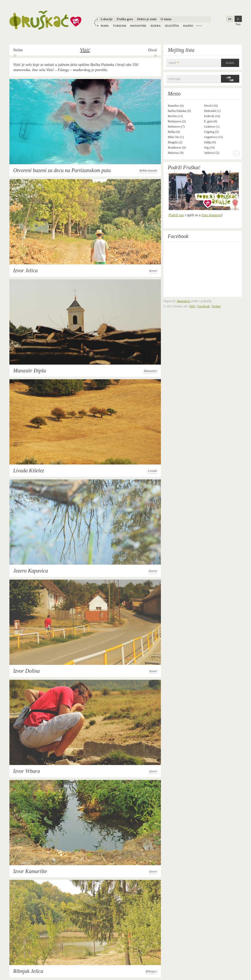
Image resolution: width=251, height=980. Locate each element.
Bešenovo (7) (176, 127)
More (236, 154)
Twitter (216, 306)
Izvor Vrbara (27, 771)
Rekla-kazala (148, 170)
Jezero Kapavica (31, 571)
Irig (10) (209, 148)
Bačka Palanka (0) (179, 111)
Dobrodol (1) (212, 111)
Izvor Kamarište (30, 871)
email (174, 63)
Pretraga (175, 79)
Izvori (153, 271)
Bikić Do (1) (176, 137)
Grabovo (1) (212, 127)
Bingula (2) (175, 142)
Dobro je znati (147, 19)
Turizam (119, 26)
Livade (152, 471)
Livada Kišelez (29, 471)
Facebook (178, 236)
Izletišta (172, 26)
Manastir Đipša (30, 371)
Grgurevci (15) (214, 137)
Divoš (152, 50)
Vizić (85, 50)
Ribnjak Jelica (28, 971)
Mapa (105, 26)
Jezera (156, 26)
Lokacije (107, 19)
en (230, 19)
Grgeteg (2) (211, 132)
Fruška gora (125, 19)
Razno (188, 26)
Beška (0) (174, 132)
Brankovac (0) (177, 148)
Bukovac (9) (176, 153)
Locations (199, 26)
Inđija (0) (210, 142)
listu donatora (212, 215)
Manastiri (138, 26)
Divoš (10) (211, 106)
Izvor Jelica (26, 270)
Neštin (18, 50)
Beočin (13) (175, 116)
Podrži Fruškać (184, 167)
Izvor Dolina (27, 671)
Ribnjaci (151, 971)
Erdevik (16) (212, 116)
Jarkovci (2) (212, 153)
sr (238, 19)
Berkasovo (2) (177, 121)
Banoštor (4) (176, 106)
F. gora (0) (211, 121)
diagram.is (183, 301)
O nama (166, 19)
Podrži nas (176, 215)
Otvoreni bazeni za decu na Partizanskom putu (62, 170)
